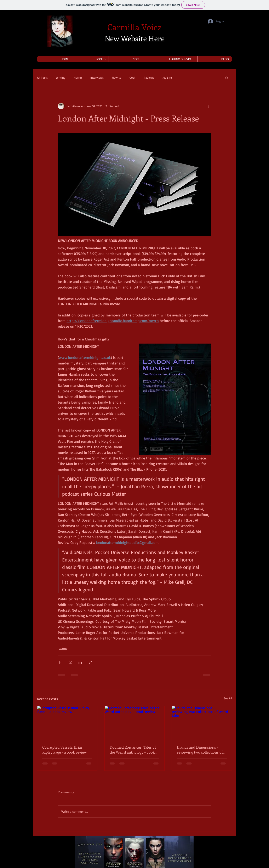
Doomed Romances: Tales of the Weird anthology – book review (133, 750)
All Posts (42, 78)
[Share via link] (90, 662)
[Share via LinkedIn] (80, 662)
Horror (78, 78)
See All (228, 698)
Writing (61, 78)
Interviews (97, 78)
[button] (90, 59)
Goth (133, 78)
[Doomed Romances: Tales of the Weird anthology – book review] (135, 723)
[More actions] (209, 106)
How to (117, 78)
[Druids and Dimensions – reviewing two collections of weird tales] (202, 723)
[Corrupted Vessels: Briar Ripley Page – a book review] (67, 723)
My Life (167, 78)
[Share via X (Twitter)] (70, 662)
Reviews (149, 78)
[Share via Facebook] (60, 662)
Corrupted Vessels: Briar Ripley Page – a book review (65, 750)
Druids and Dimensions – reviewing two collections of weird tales (200, 750)
